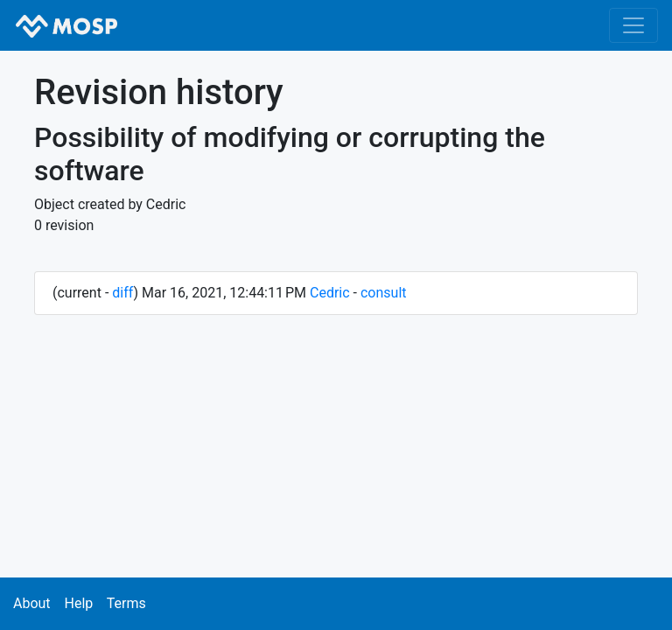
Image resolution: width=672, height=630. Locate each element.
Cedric (330, 293)
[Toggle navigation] (633, 25)
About (32, 603)
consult (384, 293)
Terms (126, 603)
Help (78, 603)
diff (122, 293)
